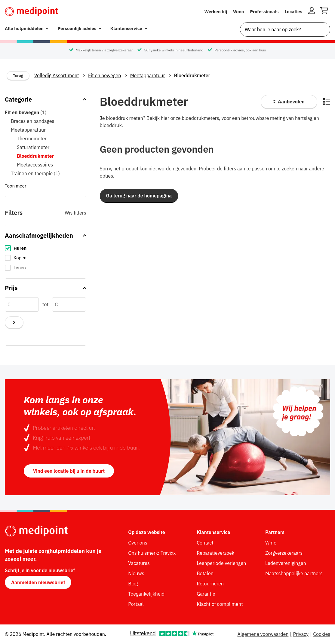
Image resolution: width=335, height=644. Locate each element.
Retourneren (210, 584)
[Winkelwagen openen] (324, 12)
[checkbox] (46, 248)
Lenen (20, 268)
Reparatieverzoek (215, 553)
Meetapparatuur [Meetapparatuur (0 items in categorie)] (28, 130)
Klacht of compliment (220, 604)
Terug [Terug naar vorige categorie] (18, 76)
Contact (205, 543)
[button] (139, 196)
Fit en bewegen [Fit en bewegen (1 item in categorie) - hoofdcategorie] (26, 112)
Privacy (301, 634)
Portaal (136, 604)
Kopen (20, 258)
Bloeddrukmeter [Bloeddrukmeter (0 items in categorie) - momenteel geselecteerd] (35, 156)
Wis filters (75, 213)
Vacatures (139, 563)
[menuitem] (27, 29)
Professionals (264, 12)
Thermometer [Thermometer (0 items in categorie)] (32, 139)
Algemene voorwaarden (263, 634)
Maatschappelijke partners (294, 573)
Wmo (238, 12)
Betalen (205, 573)
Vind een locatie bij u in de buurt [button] (69, 471)
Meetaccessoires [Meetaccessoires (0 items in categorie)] (35, 165)
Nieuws (136, 573)
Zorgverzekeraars (284, 553)
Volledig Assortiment (57, 75)
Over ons (138, 543)
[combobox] (285, 29)
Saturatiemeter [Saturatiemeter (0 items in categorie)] (33, 147)
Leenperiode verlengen (221, 563)
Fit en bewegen (104, 75)
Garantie (206, 594)
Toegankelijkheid (146, 594)
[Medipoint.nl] (31, 12)
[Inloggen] (312, 12)
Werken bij (216, 12)
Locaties (294, 12)
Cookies (322, 634)
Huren (20, 248)
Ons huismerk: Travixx (152, 553)
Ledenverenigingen (286, 563)
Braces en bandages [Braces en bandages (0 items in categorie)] (32, 121)
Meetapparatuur (148, 75)
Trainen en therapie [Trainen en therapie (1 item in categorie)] (35, 173)
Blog (133, 584)
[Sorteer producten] (289, 102)
